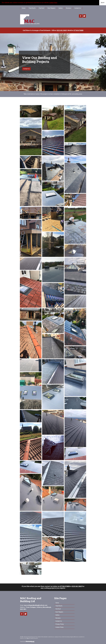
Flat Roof (42, 8)
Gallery (61, 8)
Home (24, 8)
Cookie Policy (53, 3)
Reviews (69, 8)
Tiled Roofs (32, 8)
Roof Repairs (51, 8)
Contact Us (78, 8)
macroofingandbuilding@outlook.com (36, 605)
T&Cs (28, 638)
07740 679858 (65, 586)
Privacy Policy (60, 624)
